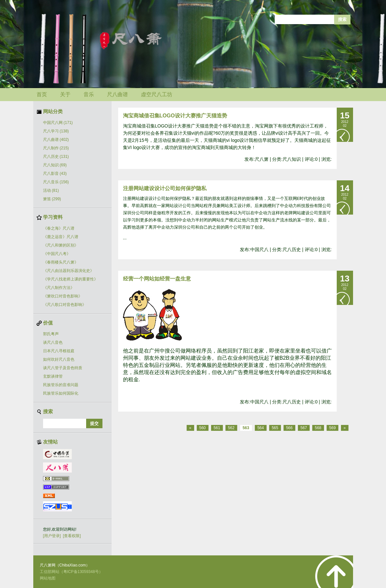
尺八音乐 (56, 182)
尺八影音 (55, 173)
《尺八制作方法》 (59, 288)
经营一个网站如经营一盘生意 (157, 279)
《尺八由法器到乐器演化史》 (69, 271)
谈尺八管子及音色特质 (63, 368)
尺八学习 (56, 131)
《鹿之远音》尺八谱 (61, 237)
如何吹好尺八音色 (59, 359)
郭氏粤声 (51, 334)
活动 (51, 190)
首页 (42, 94)
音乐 (89, 94)
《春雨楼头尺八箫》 (61, 262)
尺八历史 (56, 157)
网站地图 (48, 578)
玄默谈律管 (53, 376)
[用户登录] (52, 536)
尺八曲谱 (117, 94)
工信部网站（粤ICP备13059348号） (71, 572)
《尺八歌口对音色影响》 (65, 305)
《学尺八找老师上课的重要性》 (70, 279)
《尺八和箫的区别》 (61, 245)
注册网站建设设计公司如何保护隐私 (165, 188)
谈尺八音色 (53, 342)
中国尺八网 (58, 123)
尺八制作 (56, 148)
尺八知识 (55, 165)
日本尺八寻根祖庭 (59, 351)
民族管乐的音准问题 (61, 385)
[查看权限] (72, 536)
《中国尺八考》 (57, 254)
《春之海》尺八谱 (59, 228)
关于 (65, 94)
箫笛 (52, 199)
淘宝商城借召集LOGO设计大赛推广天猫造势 (175, 116)
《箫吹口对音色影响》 (63, 296)
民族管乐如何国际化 (61, 393)
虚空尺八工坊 (157, 94)
